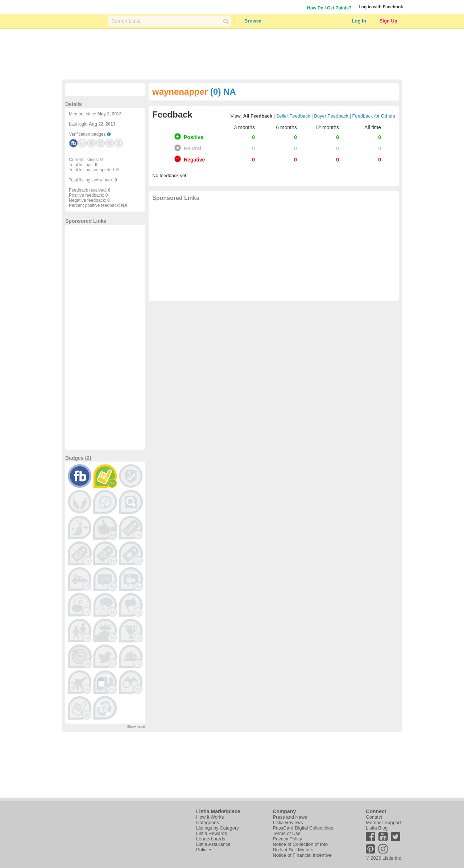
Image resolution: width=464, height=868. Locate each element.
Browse (253, 21)
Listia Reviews (288, 822)
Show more (136, 727)
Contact (374, 817)
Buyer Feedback (331, 116)
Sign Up (388, 21)
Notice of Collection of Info (300, 844)
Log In (359, 21)
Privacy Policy (287, 839)
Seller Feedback (293, 116)
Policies (204, 850)
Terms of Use (287, 833)
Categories (208, 822)
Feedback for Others (374, 116)
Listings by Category (217, 828)
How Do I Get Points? (329, 8)
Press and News (290, 817)
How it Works (210, 817)
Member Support (383, 822)
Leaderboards (211, 839)
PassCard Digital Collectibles (303, 828)
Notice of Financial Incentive (302, 855)
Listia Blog (377, 828)
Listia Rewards (212, 833)
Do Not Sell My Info (293, 850)
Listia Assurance (213, 844)
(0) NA (223, 92)
